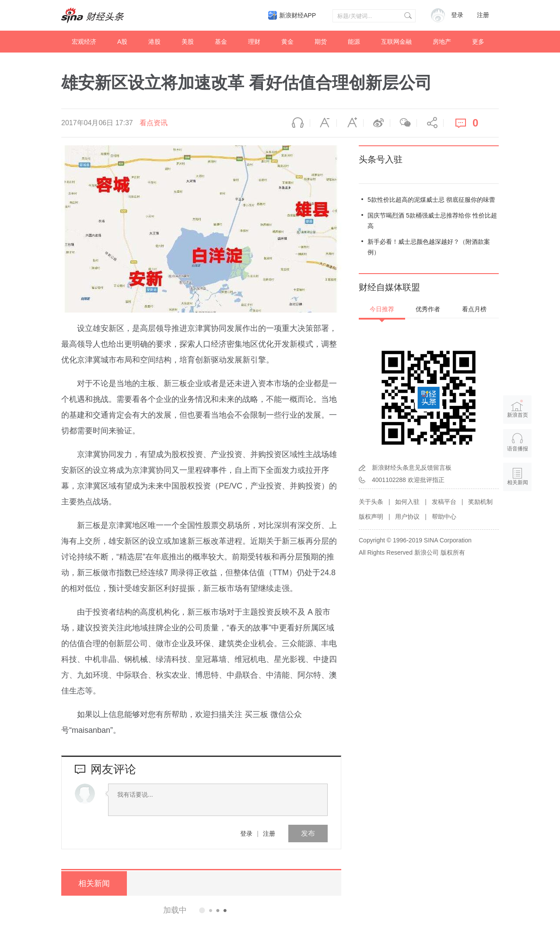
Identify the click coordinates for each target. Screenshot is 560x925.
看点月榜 (474, 309)
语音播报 (297, 123)
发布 (308, 833)
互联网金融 (396, 42)
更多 (478, 42)
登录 (246, 834)
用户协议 (407, 517)
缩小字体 (323, 123)
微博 (377, 123)
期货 (321, 42)
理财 (254, 42)
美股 (188, 42)
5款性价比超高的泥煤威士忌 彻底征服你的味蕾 (431, 200)
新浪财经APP (297, 15)
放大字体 (350, 123)
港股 (154, 42)
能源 (354, 42)
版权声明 (371, 517)
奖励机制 (480, 502)
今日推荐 (382, 309)
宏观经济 (84, 42)
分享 (430, 123)
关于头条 (371, 502)
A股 (122, 42)
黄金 (287, 42)
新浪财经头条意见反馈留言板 (412, 468)
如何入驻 (407, 502)
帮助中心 (444, 517)
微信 (403, 123)
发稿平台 (444, 502)
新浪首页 (518, 408)
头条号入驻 (381, 159)
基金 (221, 42)
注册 (483, 15)
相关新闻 (94, 883)
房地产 (442, 42)
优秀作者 (428, 309)
